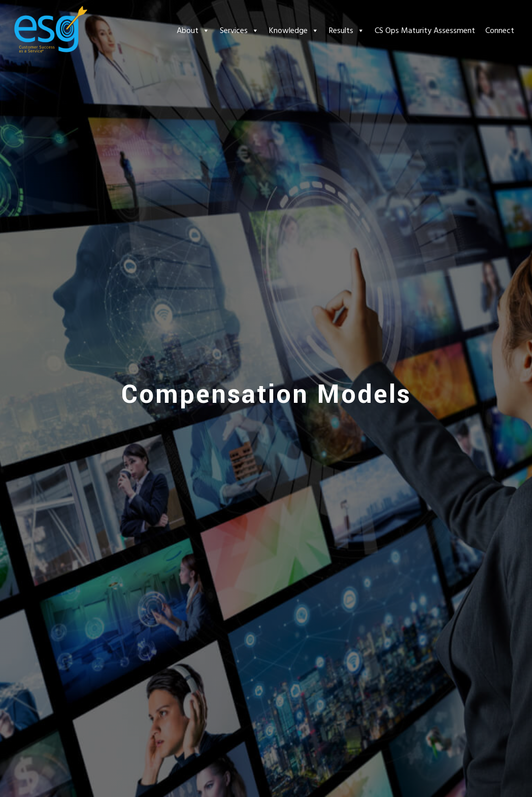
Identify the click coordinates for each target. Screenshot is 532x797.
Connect (500, 30)
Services (239, 30)
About (193, 30)
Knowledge (294, 30)
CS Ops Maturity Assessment (425, 30)
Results (347, 30)
